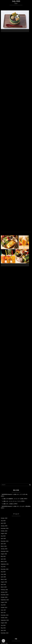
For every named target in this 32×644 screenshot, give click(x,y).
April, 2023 (3, 544)
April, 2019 (3, 585)
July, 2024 (3, 536)
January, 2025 (4, 526)
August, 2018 (4, 602)
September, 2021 (5, 564)
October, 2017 (4, 608)
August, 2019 (4, 582)
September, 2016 (5, 620)
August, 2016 (4, 623)
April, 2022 (3, 559)
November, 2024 (5, 528)
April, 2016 (3, 630)
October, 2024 (4, 531)
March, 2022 (4, 562)
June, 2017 (3, 610)
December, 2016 (5, 615)
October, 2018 (4, 597)
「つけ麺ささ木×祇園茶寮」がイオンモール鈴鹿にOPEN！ (14, 499)
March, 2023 (4, 546)
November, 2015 (5, 633)
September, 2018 (5, 600)
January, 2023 (4, 549)
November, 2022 (5, 551)
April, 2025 (3, 523)
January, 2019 (4, 592)
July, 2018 (3, 605)
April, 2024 (3, 539)
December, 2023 (5, 541)
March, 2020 (4, 579)
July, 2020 (3, 572)
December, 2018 (5, 595)
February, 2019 (4, 590)
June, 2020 (3, 574)
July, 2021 (3, 567)
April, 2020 (3, 577)
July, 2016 (3, 625)
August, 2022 (4, 554)
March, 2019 (4, 587)
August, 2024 (4, 533)
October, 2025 (4, 518)
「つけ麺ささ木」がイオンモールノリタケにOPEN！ (13, 501)
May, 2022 (3, 556)
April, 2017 (3, 613)
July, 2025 (3, 521)
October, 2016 (4, 618)
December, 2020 (5, 569)
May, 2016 (3, 628)
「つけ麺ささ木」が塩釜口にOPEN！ (9, 504)
